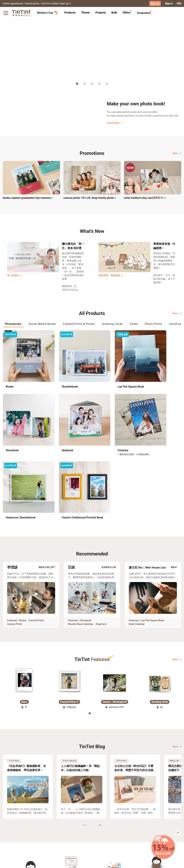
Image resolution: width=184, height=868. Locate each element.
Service (51, 836)
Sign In (169, 3)
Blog (70, 836)
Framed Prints (36, 537)
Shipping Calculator (31, 831)
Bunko (23, 537)
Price (23, 836)
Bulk (114, 13)
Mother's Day (48, 13)
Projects (101, 13)
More (177, 153)
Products (70, 13)
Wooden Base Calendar (81, 540)
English (175, 863)
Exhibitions (9, 836)
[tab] (70, 13)
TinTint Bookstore (92, 831)
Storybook (86, 537)
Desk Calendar (137, 540)
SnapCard (101, 540)
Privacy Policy (55, 841)
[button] (24, 597)
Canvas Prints (15, 540)
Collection (9, 831)
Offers (127, 13)
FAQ (179, 3)
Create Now (115, 123)
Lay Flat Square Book (153, 537)
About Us (73, 831)
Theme (85, 13)
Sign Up (155, 3)
